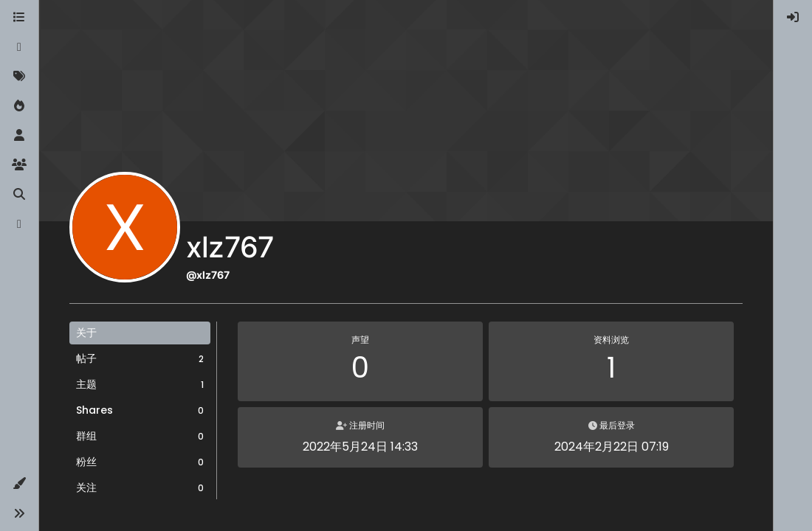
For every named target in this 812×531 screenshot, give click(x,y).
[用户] (19, 136)
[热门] (19, 106)
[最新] (19, 47)
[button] (19, 484)
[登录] (793, 18)
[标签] (19, 77)
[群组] (19, 165)
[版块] (19, 18)
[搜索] (19, 195)
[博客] (19, 224)
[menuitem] (793, 18)
